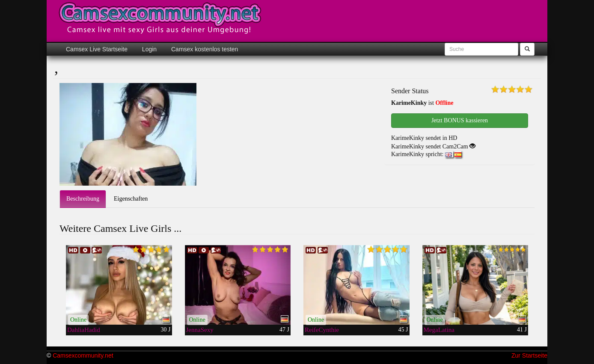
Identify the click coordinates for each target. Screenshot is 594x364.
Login (148, 49)
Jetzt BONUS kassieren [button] (460, 120)
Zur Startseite (529, 355)
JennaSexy (200, 330)
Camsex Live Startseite (97, 49)
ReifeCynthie (322, 330)
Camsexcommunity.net (83, 355)
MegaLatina (439, 330)
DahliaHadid (84, 330)
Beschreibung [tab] (83, 199)
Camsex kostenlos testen (204, 49)
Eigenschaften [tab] (131, 199)
